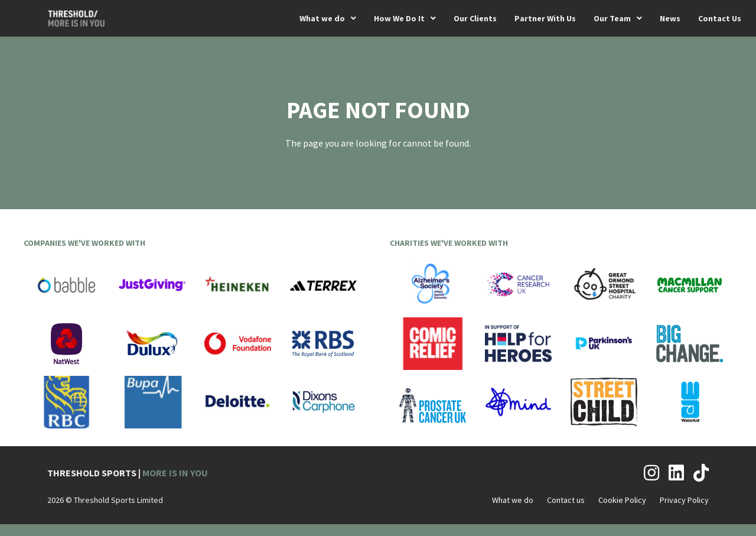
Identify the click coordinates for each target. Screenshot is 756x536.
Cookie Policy (622, 500)
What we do (513, 500)
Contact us (566, 500)
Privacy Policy (684, 500)
